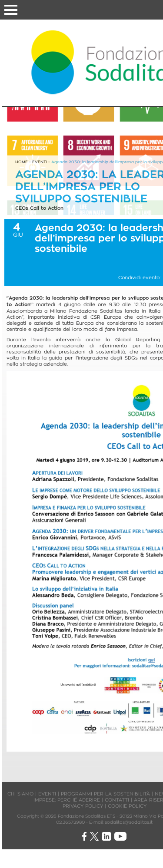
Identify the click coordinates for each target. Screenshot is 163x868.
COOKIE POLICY (127, 806)
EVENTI (40, 162)
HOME (22, 162)
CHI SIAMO (20, 794)
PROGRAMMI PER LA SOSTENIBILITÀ (105, 794)
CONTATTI (117, 800)
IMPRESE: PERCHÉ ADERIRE (67, 800)
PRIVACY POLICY (83, 806)
